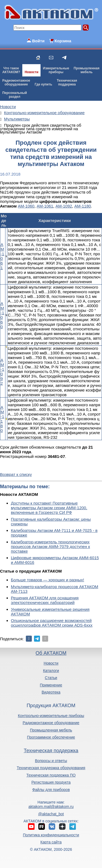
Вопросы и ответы (51, 761)
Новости (32, 72)
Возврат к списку (16, 474)
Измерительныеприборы (56, 70)
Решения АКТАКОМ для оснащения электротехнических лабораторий (45, 600)
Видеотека (51, 692)
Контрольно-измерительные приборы (51, 716)
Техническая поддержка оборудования (51, 768)
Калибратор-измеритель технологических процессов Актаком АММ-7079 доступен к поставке (50, 546)
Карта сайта (51, 842)
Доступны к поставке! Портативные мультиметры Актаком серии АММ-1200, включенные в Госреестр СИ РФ (49, 508)
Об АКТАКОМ (51, 653)
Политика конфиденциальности (51, 835)
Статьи (51, 678)
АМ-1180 (83, 206)
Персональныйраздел (14, 95)
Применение (51, 685)
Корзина (63, 41)
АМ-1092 (64, 206)
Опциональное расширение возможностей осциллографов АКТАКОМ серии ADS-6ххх (52, 623)
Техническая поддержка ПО (51, 775)
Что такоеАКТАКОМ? (11, 70)
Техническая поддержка (51, 751)
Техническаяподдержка (67, 82)
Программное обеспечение (51, 737)
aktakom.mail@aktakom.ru (51, 807)
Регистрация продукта (51, 782)
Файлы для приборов (51, 790)
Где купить (43, 84)
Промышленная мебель (51, 730)
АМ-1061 (45, 206)
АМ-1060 (26, 206)
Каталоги (51, 671)
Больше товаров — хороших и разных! (47, 580)
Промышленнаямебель (87, 70)
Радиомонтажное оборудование (51, 723)
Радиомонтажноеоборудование (16, 82)
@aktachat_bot (51, 814)
